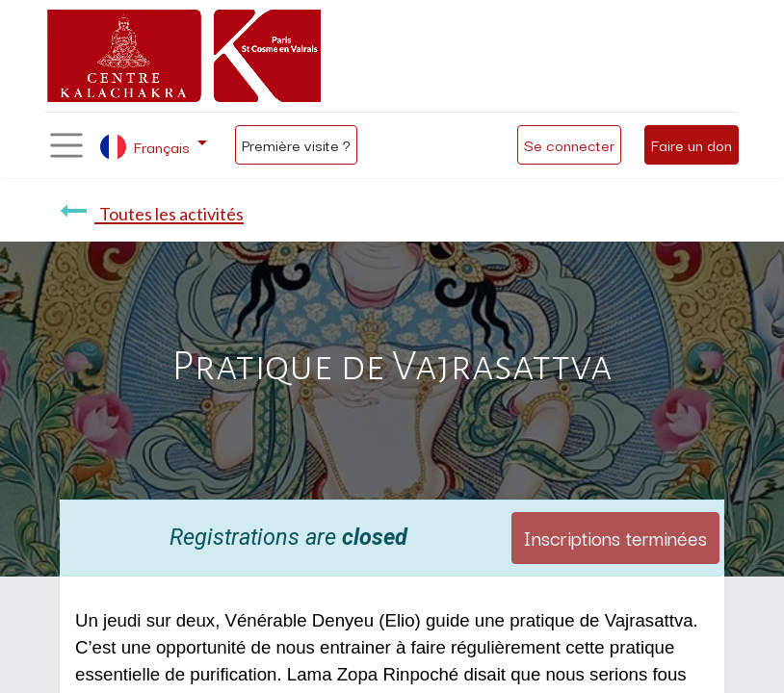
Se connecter (569, 144)
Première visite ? (296, 144)
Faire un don (692, 144)
